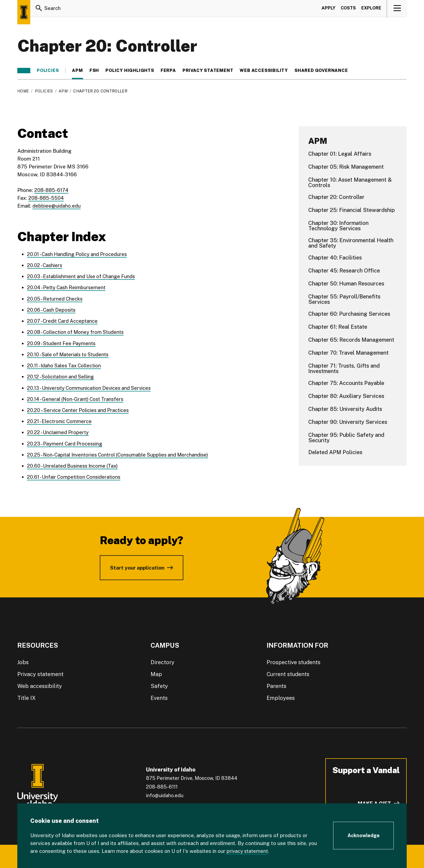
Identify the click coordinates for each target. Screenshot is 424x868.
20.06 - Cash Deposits (53, 309)
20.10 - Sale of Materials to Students (70, 354)
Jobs (23, 661)
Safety (159, 684)
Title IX (27, 696)
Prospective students (294, 661)
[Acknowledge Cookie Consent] (363, 836)
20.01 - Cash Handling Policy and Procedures (79, 254)
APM (77, 71)
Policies (48, 71)
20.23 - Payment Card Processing (66, 442)
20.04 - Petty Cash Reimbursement (68, 287)
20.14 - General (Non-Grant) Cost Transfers (77, 398)
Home (23, 91)
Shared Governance (321, 71)
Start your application (137, 566)
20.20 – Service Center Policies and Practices (80, 409)
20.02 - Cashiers (46, 265)
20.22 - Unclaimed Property (59, 431)
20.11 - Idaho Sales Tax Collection (66, 365)
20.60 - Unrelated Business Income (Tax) (74, 464)
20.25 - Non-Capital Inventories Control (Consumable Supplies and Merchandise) (121, 453)
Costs (348, 9)
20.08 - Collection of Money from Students (78, 331)
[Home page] (24, 12)
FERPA (168, 71)
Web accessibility (40, 684)
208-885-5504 (47, 198)
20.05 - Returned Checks (56, 298)
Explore (371, 9)
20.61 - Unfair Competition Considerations (75, 475)
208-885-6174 (52, 190)
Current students (288, 673)
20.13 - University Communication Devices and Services (92, 387)
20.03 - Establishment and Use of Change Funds (83, 276)
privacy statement (248, 851)
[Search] (39, 9)
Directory (163, 661)
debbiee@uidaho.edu (57, 206)
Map (156, 673)
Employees (281, 696)
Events (159, 696)
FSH (94, 71)
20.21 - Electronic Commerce (61, 420)
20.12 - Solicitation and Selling (62, 376)
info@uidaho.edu (165, 794)
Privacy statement (208, 71)
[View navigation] (397, 9)
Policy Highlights (130, 71)
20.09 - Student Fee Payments (63, 342)
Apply (328, 9)
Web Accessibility (264, 71)
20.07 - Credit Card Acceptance (64, 320)
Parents (276, 684)
